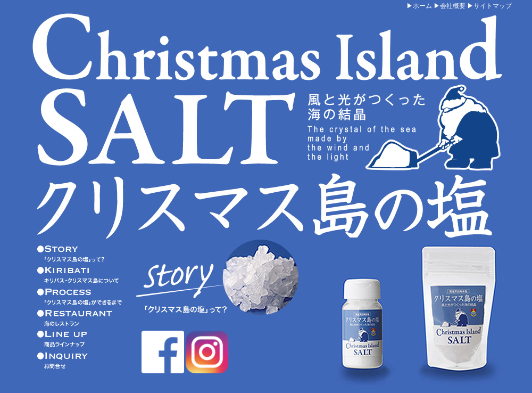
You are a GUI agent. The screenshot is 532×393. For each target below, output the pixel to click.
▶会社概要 (450, 6)
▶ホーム (419, 6)
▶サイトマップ (489, 6)
